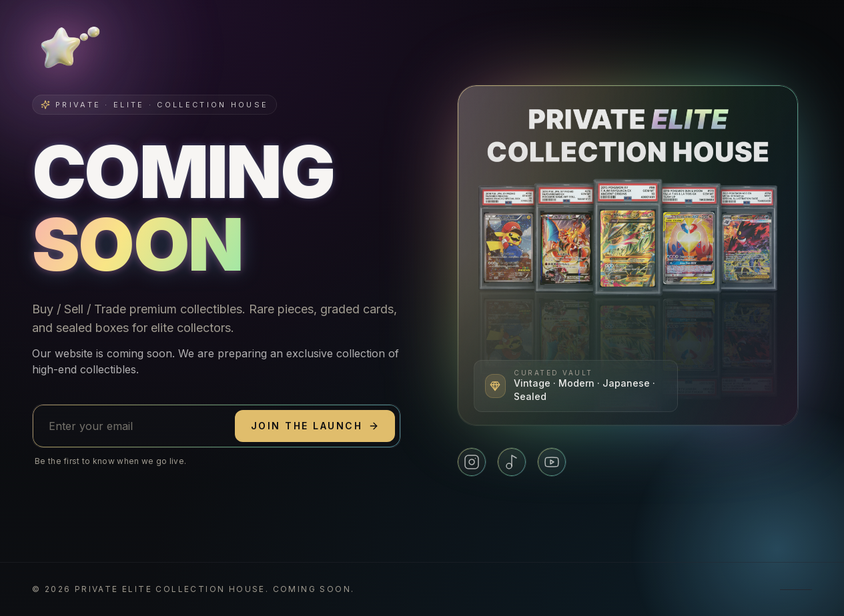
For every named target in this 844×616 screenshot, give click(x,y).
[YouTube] (552, 462)
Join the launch (315, 426)
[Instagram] (472, 462)
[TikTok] (512, 462)
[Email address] (134, 426)
